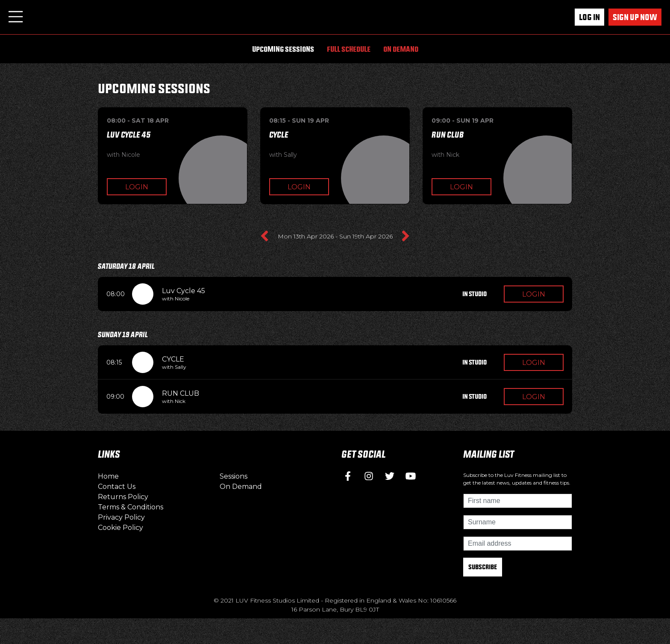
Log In (589, 17)
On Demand (401, 49)
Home (108, 476)
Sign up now (635, 17)
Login (137, 187)
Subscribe (483, 567)
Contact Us (117, 487)
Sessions (234, 476)
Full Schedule (349, 49)
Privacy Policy (121, 517)
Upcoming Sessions (283, 49)
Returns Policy (123, 497)
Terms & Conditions (131, 507)
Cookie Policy (120, 528)
